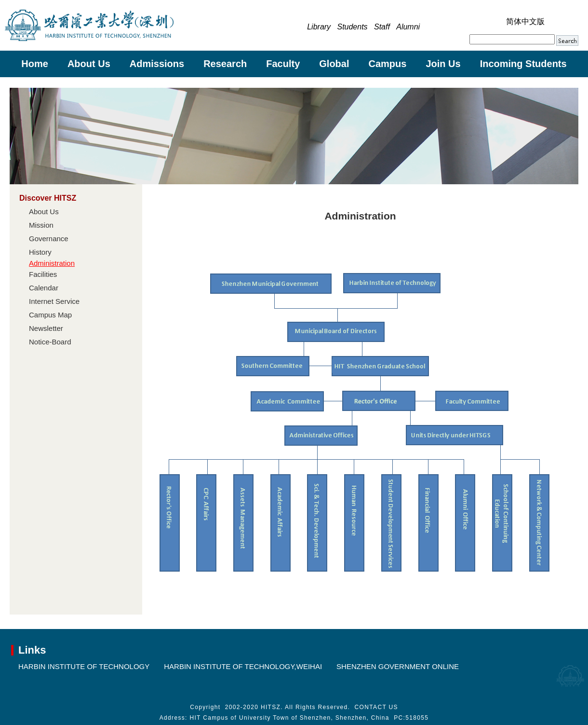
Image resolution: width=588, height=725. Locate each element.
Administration (52, 263)
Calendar (44, 288)
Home (35, 64)
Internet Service (54, 301)
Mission (41, 225)
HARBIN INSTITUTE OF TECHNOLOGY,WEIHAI (243, 666)
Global (334, 64)
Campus (388, 64)
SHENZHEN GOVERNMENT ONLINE (398, 666)
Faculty (283, 64)
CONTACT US (376, 707)
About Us (89, 64)
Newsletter (46, 328)
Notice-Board (50, 342)
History (40, 252)
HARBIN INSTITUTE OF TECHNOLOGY (84, 666)
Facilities (43, 274)
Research (225, 64)
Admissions (157, 64)
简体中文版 (525, 21)
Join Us (443, 64)
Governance (49, 239)
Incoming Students (523, 64)
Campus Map (50, 315)
